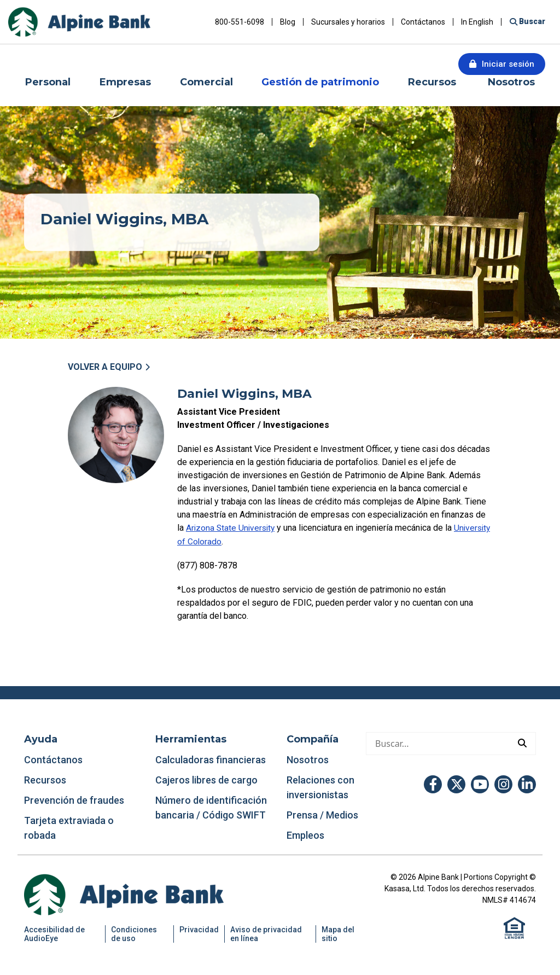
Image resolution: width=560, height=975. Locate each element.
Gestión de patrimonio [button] (320, 82)
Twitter (456, 784)
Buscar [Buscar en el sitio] (531, 21)
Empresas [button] (125, 82)
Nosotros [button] (511, 82)
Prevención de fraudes (74, 800)
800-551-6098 (240, 22)
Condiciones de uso (134, 933)
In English (477, 22)
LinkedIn (527, 784)
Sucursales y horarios (348, 22)
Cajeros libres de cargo (206, 779)
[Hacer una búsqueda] (438, 743)
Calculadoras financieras (211, 759)
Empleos (305, 835)
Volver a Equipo (105, 367)
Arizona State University (232, 528)
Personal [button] (48, 82)
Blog (288, 22)
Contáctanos (423, 22)
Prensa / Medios (322, 814)
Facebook (433, 784)
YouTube (480, 784)
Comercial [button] (206, 82)
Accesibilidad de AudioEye (54, 933)
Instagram (503, 784)
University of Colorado (220, 541)
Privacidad (199, 929)
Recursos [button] (433, 82)
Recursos (46, 779)
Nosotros (308, 759)
